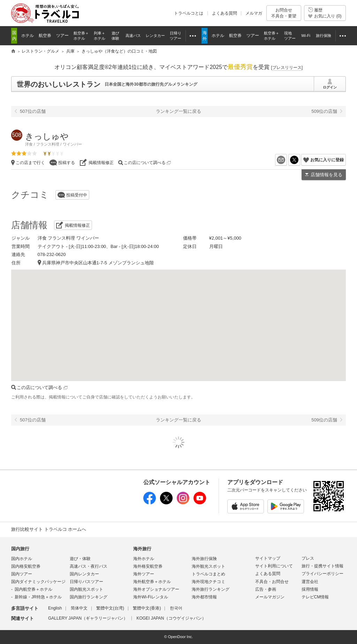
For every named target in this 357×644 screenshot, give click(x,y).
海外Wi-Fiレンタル (151, 597)
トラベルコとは (189, 13)
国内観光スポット (86, 589)
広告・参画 (266, 589)
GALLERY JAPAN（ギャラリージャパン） (88, 618)
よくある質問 (225, 13)
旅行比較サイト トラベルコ (13, 52)
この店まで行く (30, 163)
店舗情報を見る (326, 175)
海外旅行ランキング (211, 589)
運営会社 (310, 582)
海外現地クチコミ (208, 582)
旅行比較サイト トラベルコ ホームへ (49, 529)
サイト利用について (274, 566)
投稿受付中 (77, 195)
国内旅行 (20, 549)
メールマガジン (270, 597)
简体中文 (79, 608)
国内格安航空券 (26, 566)
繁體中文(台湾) (110, 608)
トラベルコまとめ (208, 574)
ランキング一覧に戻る (178, 111)
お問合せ (284, 13)
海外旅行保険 (204, 559)
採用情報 (310, 589)
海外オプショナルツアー (156, 589)
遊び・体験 (80, 559)
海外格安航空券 (148, 566)
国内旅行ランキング (89, 597)
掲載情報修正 (101, 163)
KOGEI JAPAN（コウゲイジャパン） (171, 618)
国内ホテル (22, 559)
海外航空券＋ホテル (152, 582)
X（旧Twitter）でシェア (300, 160)
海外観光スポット (208, 566)
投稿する (67, 163)
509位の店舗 (324, 111)
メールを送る (287, 160)
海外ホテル (144, 559)
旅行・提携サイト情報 (322, 566)
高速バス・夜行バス (89, 566)
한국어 (176, 608)
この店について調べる (147, 163)
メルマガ (254, 13)
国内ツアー (22, 574)
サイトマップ (268, 558)
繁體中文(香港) (147, 608)
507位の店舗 (33, 111)
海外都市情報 (204, 597)
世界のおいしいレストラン (59, 84)
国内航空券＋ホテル (33, 589)
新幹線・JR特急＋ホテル (38, 597)
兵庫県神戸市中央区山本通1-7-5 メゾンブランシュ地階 (98, 263)
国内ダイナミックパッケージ (38, 582)
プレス (308, 558)
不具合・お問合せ (272, 582)
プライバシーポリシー (322, 574)
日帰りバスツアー (86, 582)
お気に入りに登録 (327, 160)
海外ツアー (144, 574)
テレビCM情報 (315, 597)
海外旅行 (142, 549)
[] (287, 68)
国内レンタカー (84, 574)
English (55, 608)
